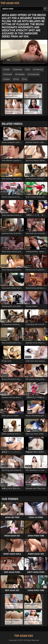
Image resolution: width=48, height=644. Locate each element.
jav (29, 69)
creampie (21, 74)
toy (25, 79)
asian (8, 69)
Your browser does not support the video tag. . (24, 53)
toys (17, 79)
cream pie (39, 69)
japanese (19, 69)
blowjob (9, 74)
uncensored (34, 74)
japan (8, 79)
